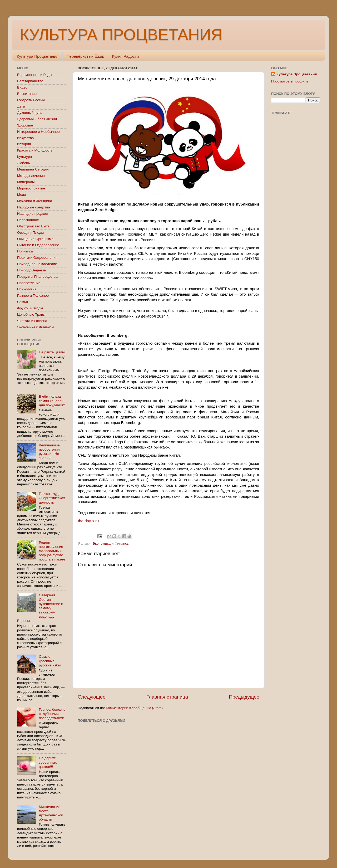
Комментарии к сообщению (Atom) (134, 708)
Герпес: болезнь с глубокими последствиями (52, 714)
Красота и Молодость (35, 150)
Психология (27, 289)
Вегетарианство (30, 81)
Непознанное (28, 220)
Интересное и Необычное (38, 132)
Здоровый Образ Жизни (37, 119)
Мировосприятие (31, 188)
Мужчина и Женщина (35, 201)
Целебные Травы (31, 314)
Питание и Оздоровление (38, 245)
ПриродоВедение (31, 270)
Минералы (26, 182)
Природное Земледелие (37, 264)
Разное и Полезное (33, 296)
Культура (24, 157)
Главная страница (167, 697)
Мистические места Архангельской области (51, 813)
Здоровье (25, 125)
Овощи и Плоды (30, 233)
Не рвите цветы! (52, 352)
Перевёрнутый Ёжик (85, 56)
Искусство (25, 138)
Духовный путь (29, 113)
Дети (21, 106)
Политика (25, 251)
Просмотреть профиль (290, 81)
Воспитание (27, 94)
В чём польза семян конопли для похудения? (52, 401)
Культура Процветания (38, 56)
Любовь (23, 163)
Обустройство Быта (33, 226)
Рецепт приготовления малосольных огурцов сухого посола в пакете (52, 551)
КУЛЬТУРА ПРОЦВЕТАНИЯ (121, 35)
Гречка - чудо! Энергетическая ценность (52, 498)
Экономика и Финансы (111, 543)
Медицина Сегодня (33, 169)
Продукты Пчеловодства (37, 277)
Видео (22, 87)
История (24, 144)
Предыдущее (244, 697)
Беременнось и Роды (35, 75)
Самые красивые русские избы (50, 661)
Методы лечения (31, 176)
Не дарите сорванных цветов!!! (48, 762)
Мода (22, 195)
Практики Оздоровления (37, 258)
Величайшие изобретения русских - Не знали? (49, 452)
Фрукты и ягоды (30, 308)
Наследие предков (32, 214)
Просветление (29, 283)
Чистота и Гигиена (32, 321)
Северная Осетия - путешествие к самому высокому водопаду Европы (40, 608)
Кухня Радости (125, 56)
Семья (23, 302)
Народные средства (34, 207)
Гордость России (31, 100)
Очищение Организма (35, 239)
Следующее (92, 697)
